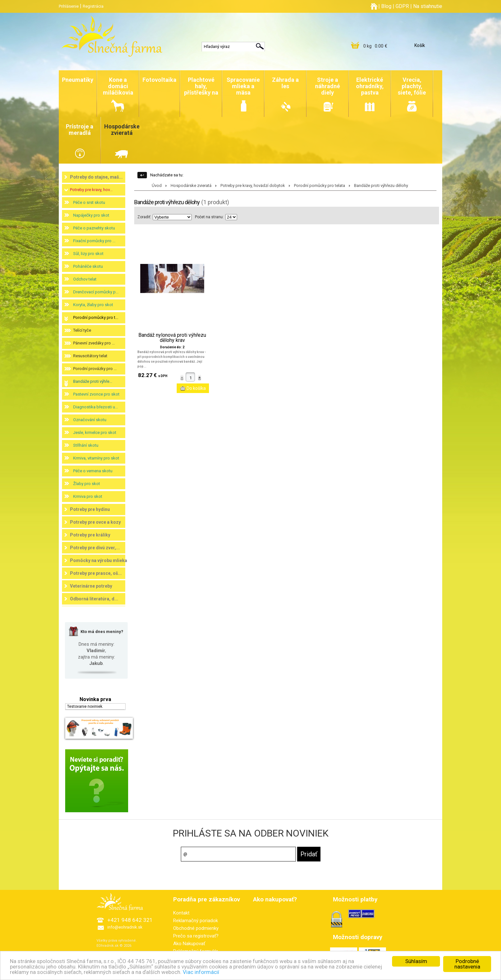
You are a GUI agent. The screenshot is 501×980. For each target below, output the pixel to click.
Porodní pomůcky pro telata (320, 185)
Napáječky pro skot (91, 215)
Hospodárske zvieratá (191, 185)
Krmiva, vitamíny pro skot (96, 458)
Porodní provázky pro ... (95, 369)
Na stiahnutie (428, 6)
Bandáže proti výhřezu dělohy (381, 185)
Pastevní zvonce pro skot (96, 394)
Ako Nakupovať (189, 944)
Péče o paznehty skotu (94, 228)
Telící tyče (82, 330)
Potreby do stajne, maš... (96, 177)
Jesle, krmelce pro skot (95, 432)
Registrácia (93, 6)
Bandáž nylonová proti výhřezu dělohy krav (172, 338)
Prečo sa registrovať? (196, 936)
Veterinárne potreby (91, 586)
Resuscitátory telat (90, 356)
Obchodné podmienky (196, 928)
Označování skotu (90, 420)
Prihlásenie (69, 6)
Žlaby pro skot (87, 484)
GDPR (402, 6)
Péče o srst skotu (89, 202)
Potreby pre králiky (90, 535)
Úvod (157, 185)
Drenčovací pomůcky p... (96, 292)
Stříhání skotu (86, 445)
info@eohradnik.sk (125, 927)
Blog (386, 6)
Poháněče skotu (88, 266)
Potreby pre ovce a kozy (95, 522)
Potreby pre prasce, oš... (96, 573)
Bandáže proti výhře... (93, 381)
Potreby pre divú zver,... (95, 548)
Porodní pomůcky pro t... (96, 317)
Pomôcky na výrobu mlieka (99, 560)
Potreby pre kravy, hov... (91, 190)
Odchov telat (85, 279)
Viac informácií (201, 972)
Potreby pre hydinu (90, 509)
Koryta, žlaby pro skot (93, 305)
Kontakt (181, 913)
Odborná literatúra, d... (94, 599)
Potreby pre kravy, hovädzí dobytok (253, 185)
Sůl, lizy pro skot (88, 254)
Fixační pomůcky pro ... (94, 241)
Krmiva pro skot (88, 496)
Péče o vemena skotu (93, 471)
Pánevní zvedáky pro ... (94, 343)
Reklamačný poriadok (196, 921)
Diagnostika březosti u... (96, 407)
